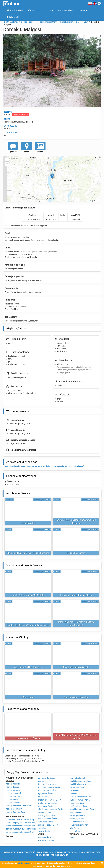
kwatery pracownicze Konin (81, 797)
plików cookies (24, 863)
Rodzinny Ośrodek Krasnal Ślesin (76, 595)
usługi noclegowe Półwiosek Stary (20, 832)
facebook (10, 852)
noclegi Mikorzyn (13, 790)
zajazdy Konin (75, 831)
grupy (72, 837)
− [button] (7, 164)
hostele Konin (75, 790)
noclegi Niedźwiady (14, 809)
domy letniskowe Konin (79, 778)
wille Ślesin (42, 828)
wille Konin (74, 828)
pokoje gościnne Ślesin (47, 816)
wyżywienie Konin (77, 787)
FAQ (51, 852)
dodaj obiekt (43, 855)
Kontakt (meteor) (26, 852)
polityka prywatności (66, 852)
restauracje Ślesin (45, 822)
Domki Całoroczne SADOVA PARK (28, 595)
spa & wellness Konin (78, 806)
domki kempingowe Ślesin (49, 787)
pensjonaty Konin (77, 812)
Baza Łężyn (28, 697)
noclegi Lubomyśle (14, 793)
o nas (82, 852)
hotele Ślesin (43, 797)
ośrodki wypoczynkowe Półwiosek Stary (23, 829)
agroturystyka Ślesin (46, 778)
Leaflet (90, 201)
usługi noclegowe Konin (79, 825)
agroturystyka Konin (46, 837)
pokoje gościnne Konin (79, 816)
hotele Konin (75, 794)
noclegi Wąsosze (13, 784)
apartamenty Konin (46, 840)
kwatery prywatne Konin (79, 800)
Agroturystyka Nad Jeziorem (28, 667)
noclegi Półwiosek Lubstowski (19, 806)
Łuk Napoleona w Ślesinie (28, 738)
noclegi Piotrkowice (14, 796)
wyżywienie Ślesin (45, 794)
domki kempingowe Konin (80, 781)
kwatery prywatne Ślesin (48, 803)
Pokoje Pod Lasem (76, 553)
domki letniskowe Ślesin (48, 790)
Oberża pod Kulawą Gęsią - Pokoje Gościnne (28, 553)
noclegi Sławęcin (13, 803)
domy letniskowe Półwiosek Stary (20, 819)
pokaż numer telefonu (20, 115)
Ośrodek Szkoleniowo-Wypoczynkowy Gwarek (28, 625)
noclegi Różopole (13, 787)
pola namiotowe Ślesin (47, 819)
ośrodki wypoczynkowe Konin (82, 809)
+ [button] (7, 160)
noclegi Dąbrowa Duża (15, 812)
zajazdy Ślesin (44, 831)
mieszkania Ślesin (45, 806)
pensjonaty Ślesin (45, 812)
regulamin (42, 852)
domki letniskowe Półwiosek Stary (20, 826)
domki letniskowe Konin (79, 784)
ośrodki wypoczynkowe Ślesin (50, 809)
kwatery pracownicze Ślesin (49, 800)
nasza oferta (93, 852)
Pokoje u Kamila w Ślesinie (76, 667)
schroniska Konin (77, 822)
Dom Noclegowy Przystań (76, 697)
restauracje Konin (77, 819)
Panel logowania (60, 855)
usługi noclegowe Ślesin (48, 825)
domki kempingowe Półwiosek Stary (21, 823)
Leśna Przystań (28, 523)
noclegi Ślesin (12, 799)
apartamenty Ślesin (46, 781)
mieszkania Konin (77, 803)
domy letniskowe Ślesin (48, 784)
